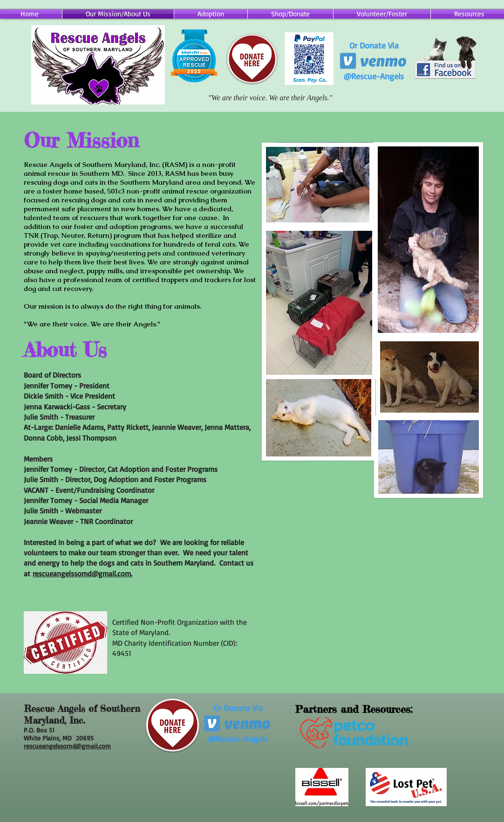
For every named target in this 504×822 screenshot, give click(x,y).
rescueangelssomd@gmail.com (67, 746)
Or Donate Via (374, 45)
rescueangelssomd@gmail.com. (82, 573)
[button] (290, 14)
